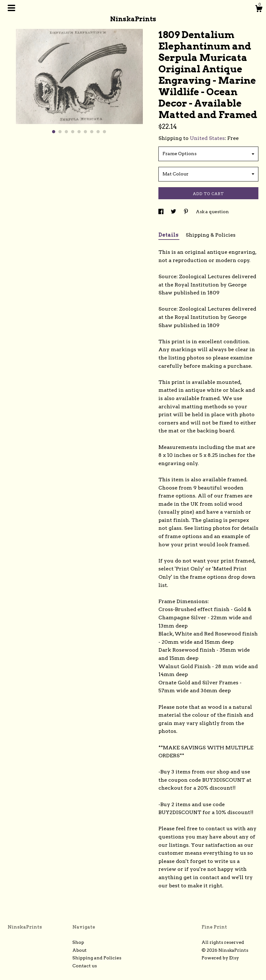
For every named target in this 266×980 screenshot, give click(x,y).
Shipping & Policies (211, 235)
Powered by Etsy (220, 958)
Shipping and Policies (97, 958)
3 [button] (66, 132)
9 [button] (104, 132)
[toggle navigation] (11, 8)
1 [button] (54, 132)
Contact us (85, 966)
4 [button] (73, 132)
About (80, 950)
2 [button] (60, 132)
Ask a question (212, 212)
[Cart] (259, 10)
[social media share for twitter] (174, 212)
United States (207, 138)
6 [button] (85, 132)
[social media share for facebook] (161, 212)
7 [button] (92, 132)
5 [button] (79, 132)
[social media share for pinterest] (186, 212)
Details (169, 235)
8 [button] (98, 132)
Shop (78, 942)
